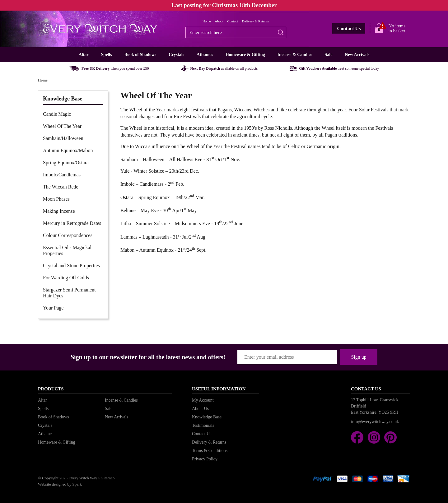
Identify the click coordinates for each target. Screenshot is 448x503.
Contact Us (349, 28)
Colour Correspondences (68, 235)
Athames (205, 55)
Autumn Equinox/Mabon (68, 150)
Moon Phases (56, 199)
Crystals (176, 55)
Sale (328, 55)
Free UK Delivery (115, 68)
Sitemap (108, 478)
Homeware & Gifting (245, 55)
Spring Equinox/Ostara (66, 163)
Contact (233, 21)
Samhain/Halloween (63, 138)
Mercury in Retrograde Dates (72, 223)
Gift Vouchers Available (339, 68)
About (219, 21)
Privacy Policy (205, 459)
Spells (107, 55)
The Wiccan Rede (61, 187)
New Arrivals (357, 55)
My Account (203, 400)
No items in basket (397, 28)
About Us (200, 409)
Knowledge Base (207, 417)
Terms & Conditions (210, 451)
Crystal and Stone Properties (71, 265)
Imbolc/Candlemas (62, 175)
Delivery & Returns (256, 21)
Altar (84, 55)
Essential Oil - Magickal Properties (67, 250)
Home (207, 21)
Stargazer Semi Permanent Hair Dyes (69, 293)
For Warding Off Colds (66, 278)
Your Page (53, 308)
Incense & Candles (295, 55)
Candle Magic (57, 114)
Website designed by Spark (60, 484)
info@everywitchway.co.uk (375, 422)
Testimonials (203, 425)
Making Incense (59, 211)
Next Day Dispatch (224, 68)
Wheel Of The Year (62, 126)
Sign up (359, 357)
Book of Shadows (140, 55)
